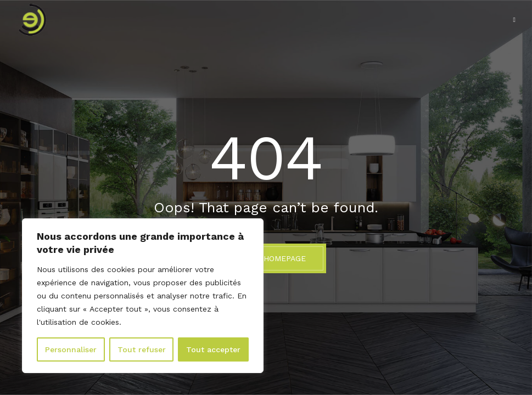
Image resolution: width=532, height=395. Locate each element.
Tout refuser (142, 349)
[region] (143, 296)
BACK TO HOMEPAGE (266, 258)
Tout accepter (213, 349)
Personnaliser (71, 349)
